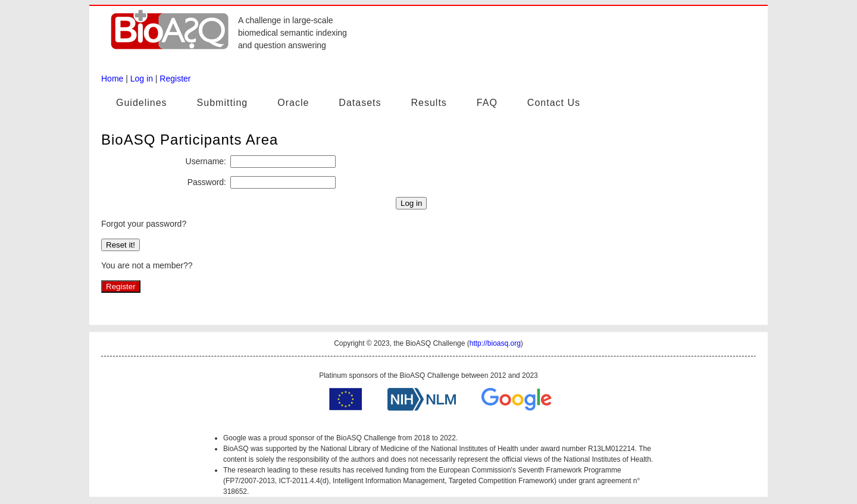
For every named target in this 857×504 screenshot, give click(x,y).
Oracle (293, 103)
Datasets (360, 103)
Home (112, 79)
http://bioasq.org (495, 343)
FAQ (487, 103)
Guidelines (142, 103)
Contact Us (554, 103)
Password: (207, 182)
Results (428, 103)
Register (175, 79)
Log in (142, 79)
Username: (206, 161)
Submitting (223, 103)
